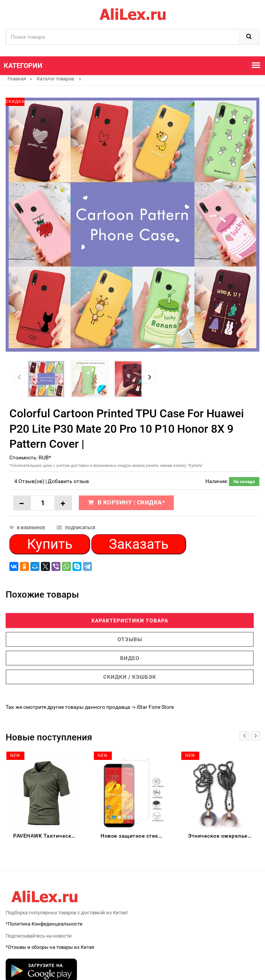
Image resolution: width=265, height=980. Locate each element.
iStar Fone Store (155, 707)
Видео (130, 658)
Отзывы (130, 639)
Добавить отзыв (68, 481)
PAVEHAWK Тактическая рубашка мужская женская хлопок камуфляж (47, 836)
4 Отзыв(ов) (29, 481)
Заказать (139, 544)
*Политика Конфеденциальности (44, 924)
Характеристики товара (130, 621)
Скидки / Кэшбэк (130, 677)
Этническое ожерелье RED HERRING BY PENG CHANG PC (222, 836)
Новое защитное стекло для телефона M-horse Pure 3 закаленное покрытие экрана (134, 836)
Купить (50, 544)
